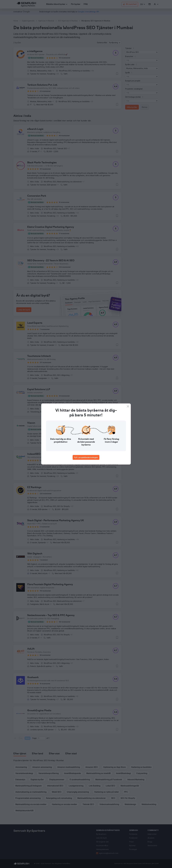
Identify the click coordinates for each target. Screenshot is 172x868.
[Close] (128, 406)
